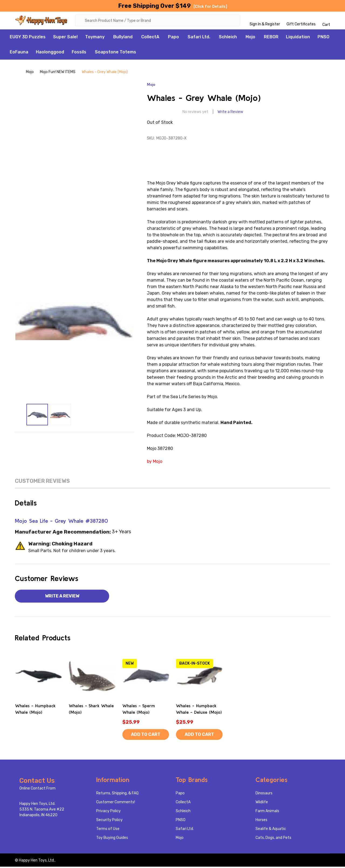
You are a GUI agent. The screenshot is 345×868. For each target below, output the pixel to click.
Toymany (95, 38)
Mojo (250, 38)
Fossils (79, 53)
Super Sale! (65, 38)
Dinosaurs (264, 794)
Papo (173, 38)
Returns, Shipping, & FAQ (117, 794)
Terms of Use (108, 830)
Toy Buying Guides (112, 839)
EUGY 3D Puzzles (28, 38)
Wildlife (262, 803)
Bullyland (123, 38)
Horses (261, 821)
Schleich (228, 38)
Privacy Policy (108, 812)
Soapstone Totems (115, 53)
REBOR (271, 38)
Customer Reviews (42, 482)
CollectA (150, 38)
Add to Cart (146, 736)
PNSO (323, 38)
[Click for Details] (210, 7)
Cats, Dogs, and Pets (273, 839)
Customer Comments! (116, 803)
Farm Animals (267, 812)
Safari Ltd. (199, 38)
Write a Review (230, 113)
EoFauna (19, 53)
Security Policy (109, 821)
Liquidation (298, 38)
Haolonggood (50, 53)
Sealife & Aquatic (271, 830)
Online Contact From (37, 790)
